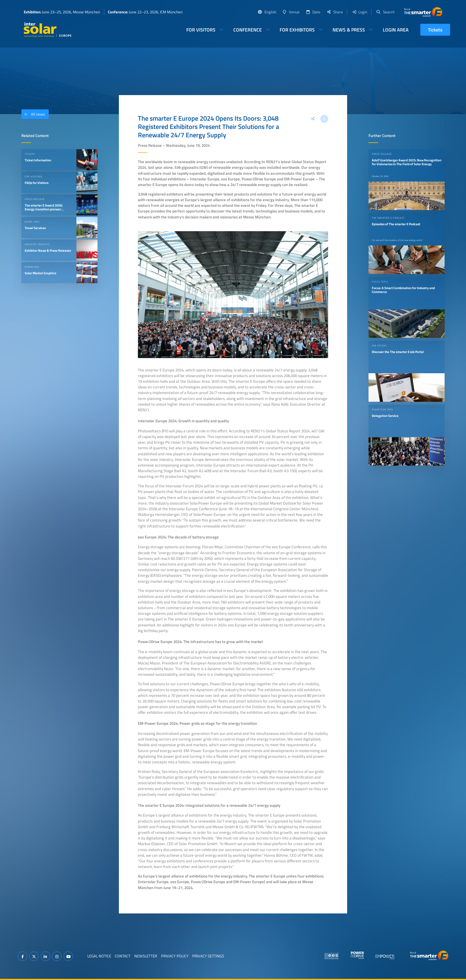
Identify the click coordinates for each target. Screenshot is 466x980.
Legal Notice (99, 956)
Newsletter (146, 956)
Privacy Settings (208, 956)
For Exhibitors (297, 30)
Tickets (435, 30)
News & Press (349, 30)
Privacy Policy (175, 956)
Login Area (396, 30)
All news (33, 114)
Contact (123, 956)
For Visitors (201, 30)
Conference (248, 30)
